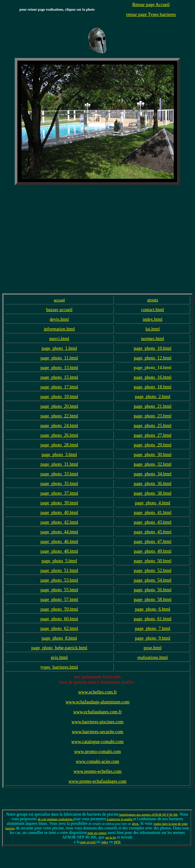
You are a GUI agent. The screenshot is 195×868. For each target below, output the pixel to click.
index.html (153, 319)
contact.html (152, 310)
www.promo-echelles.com (98, 771)
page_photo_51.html (59, 571)
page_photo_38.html (153, 493)
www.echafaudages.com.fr (97, 712)
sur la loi (111, 837)
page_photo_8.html (59, 638)
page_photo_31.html (59, 464)
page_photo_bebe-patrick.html (59, 648)
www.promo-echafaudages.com (97, 781)
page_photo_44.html (59, 532)
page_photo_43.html (153, 522)
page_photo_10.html (153, 348)
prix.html (59, 657)
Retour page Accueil (151, 5)
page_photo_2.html (152, 397)
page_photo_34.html (153, 474)
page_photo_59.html (59, 609)
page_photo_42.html (59, 522)
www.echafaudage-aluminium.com (97, 702)
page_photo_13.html (59, 368)
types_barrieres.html (59, 667)
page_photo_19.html (59, 397)
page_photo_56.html (153, 590)
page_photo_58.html (153, 600)
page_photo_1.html (59, 348)
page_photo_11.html (59, 358)
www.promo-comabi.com (97, 752)
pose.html (153, 648)
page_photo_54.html (153, 580)
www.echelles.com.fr (97, 692)
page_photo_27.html (153, 435)
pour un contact (97, 833)
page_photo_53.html (59, 580)
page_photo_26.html (59, 435)
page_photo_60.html (59, 619)
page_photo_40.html (59, 513)
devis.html (59, 319)
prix (118, 842)
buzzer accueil (59, 310)
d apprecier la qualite (120, 819)
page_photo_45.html (153, 532)
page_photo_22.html (59, 416)
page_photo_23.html (153, 416)
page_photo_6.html (152, 609)
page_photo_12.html (153, 358)
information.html (59, 329)
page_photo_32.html (153, 464)
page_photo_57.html (59, 600)
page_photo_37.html (59, 493)
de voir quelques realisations (56, 819)
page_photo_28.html (59, 445)
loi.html (153, 329)
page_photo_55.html (59, 590)
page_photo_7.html (152, 628)
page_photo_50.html (153, 561)
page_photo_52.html (153, 571)
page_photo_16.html (153, 377)
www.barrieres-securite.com (98, 732)
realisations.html (152, 657)
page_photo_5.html (59, 561)
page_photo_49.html (153, 551)
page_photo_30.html (153, 455)
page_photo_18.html (153, 387)
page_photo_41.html (153, 513)
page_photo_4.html (152, 503)
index (105, 842)
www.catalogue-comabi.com (97, 742)
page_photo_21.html (153, 406)
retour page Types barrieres (151, 14)
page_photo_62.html (59, 628)
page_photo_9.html (152, 638)
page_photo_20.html (59, 406)
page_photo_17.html (59, 387)
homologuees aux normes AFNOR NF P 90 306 (148, 815)
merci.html (59, 339)
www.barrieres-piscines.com (98, 722)
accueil (59, 300)
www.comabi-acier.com (98, 761)
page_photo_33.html (59, 474)
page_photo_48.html (59, 551)
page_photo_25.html (153, 426)
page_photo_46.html (59, 542)
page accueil (88, 842)
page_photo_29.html (153, 445)
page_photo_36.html (153, 484)
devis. (136, 824)
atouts (152, 300)
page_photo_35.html (59, 484)
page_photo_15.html (59, 377)
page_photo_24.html (59, 426)
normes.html (153, 339)
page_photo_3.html (59, 455)
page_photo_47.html (153, 542)
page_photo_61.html (153, 619)
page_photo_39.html (59, 503)
